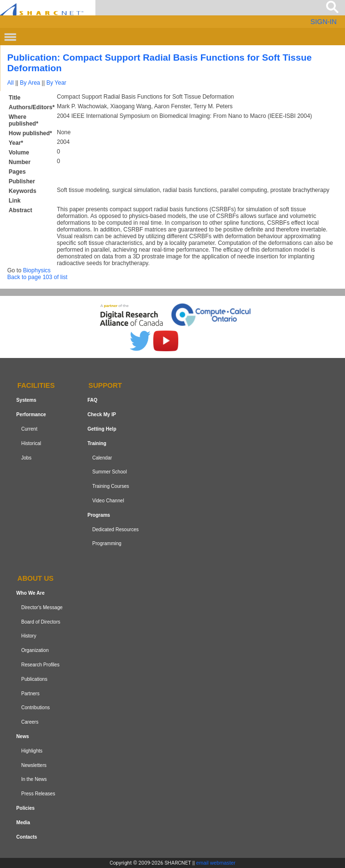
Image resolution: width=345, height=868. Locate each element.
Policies (26, 808)
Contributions (35, 708)
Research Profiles (40, 665)
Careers (30, 722)
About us (35, 578)
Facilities (36, 386)
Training (97, 443)
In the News (34, 779)
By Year (56, 83)
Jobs (26, 458)
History (29, 636)
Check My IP (101, 415)
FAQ (92, 400)
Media (23, 823)
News (23, 736)
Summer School (109, 472)
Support (106, 386)
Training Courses (110, 486)
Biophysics (37, 270)
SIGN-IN (323, 22)
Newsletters (34, 765)
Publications (34, 679)
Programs (99, 515)
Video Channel (108, 501)
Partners (30, 694)
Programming (107, 543)
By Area (30, 83)
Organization (35, 650)
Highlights (32, 751)
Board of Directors (41, 622)
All (10, 83)
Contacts (27, 837)
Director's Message (42, 607)
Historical (31, 443)
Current (29, 429)
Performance (31, 415)
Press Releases (38, 794)
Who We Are (31, 593)
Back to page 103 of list (37, 277)
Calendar (102, 458)
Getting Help (102, 429)
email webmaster (216, 863)
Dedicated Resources (115, 530)
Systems (26, 400)
